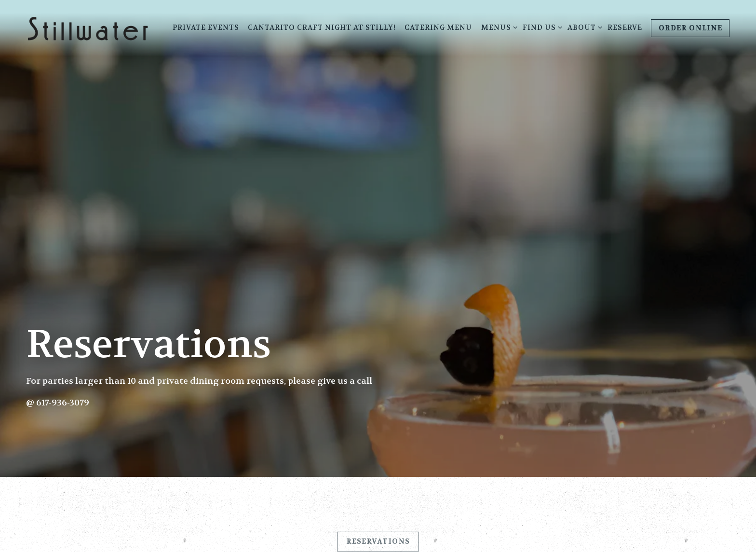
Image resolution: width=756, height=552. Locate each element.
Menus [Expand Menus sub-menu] (498, 27)
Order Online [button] (690, 28)
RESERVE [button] (625, 28)
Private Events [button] (206, 28)
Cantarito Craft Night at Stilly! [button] (322, 28)
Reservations (378, 537)
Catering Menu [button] (438, 28)
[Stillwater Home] (88, 28)
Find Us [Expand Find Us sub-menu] (541, 27)
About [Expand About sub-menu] (583, 27)
